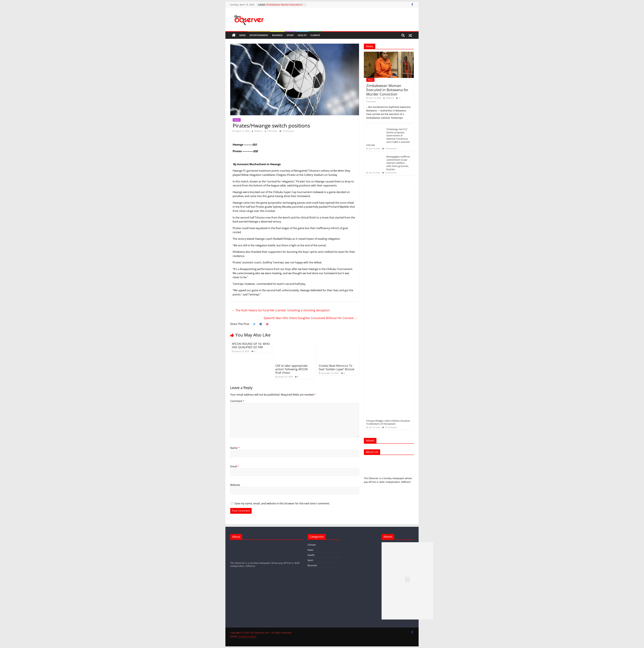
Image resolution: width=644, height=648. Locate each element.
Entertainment (259, 35)
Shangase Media (247, 636)
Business (277, 35)
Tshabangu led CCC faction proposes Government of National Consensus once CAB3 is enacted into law (388, 137)
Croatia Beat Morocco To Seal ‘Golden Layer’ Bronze (337, 367)
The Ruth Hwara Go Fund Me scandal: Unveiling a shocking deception (281, 310)
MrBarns (259, 131)
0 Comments (287, 131)
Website (235, 485)
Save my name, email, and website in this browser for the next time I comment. (282, 503)
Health (302, 35)
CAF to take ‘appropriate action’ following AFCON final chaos (292, 369)
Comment (237, 401)
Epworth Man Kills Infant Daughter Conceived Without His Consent (311, 318)
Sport (290, 35)
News (242, 35)
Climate (315, 35)
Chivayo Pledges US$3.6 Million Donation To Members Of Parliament (388, 422)
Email (235, 466)
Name (235, 448)
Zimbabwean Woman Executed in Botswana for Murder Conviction (284, 6)
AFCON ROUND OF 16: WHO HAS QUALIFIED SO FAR (251, 345)
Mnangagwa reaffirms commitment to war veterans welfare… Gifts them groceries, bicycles (398, 163)
